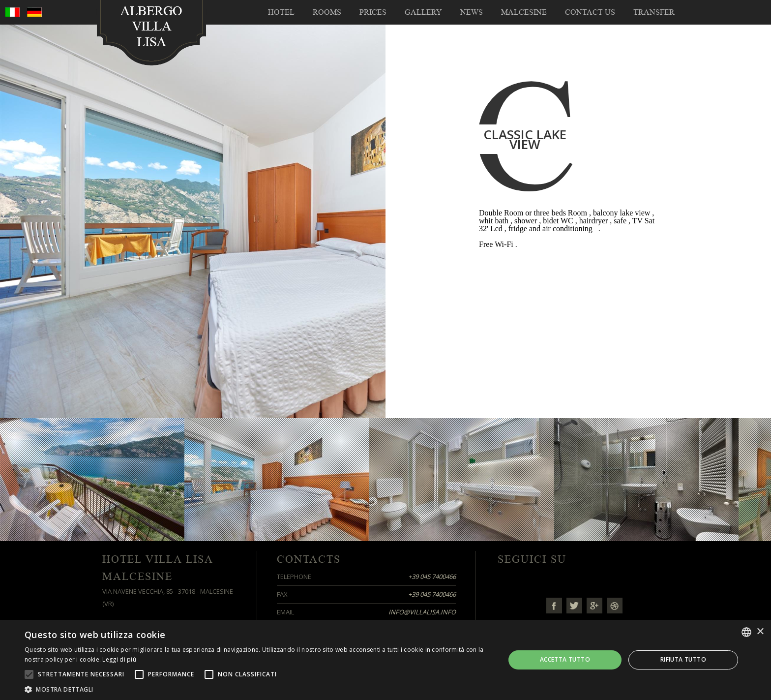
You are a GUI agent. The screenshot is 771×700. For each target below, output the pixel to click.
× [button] (760, 632)
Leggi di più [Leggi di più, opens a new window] (119, 659)
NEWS (472, 12)
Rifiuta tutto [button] (683, 659)
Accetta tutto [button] (565, 659)
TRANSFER (654, 12)
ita (12, 12)
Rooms (327, 12)
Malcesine (524, 12)
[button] (258, 688)
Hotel (281, 12)
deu (34, 12)
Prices (373, 12)
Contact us (590, 12)
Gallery (423, 12)
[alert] (385, 660)
